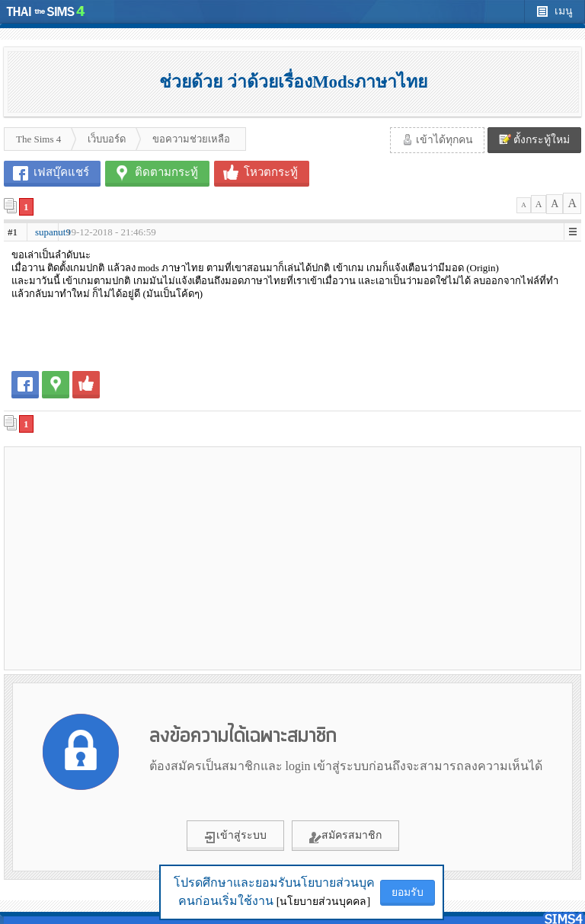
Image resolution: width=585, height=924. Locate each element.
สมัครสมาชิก (345, 836)
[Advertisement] (149, 558)
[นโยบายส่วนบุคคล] (323, 902)
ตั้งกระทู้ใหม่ (535, 139)
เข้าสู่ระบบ (235, 836)
